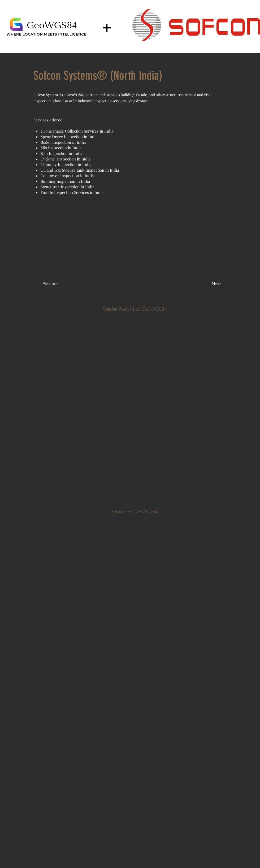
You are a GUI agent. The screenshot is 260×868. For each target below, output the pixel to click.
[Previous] (60, 284)
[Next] (207, 284)
